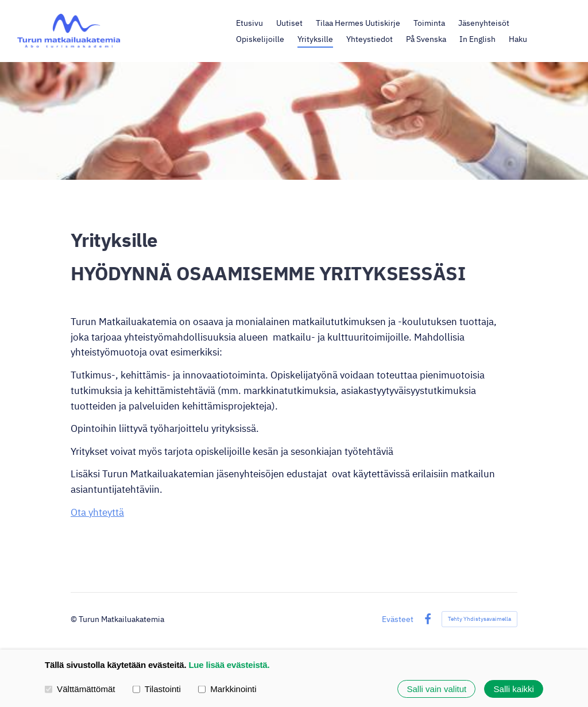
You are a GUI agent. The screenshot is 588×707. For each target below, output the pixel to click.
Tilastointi (157, 688)
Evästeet (398, 619)
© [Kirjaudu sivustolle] (75, 619)
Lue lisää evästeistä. (229, 665)
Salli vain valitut (436, 689)
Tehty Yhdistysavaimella (479, 619)
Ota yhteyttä (97, 512)
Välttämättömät (80, 688)
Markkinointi (227, 688)
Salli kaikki (514, 689)
